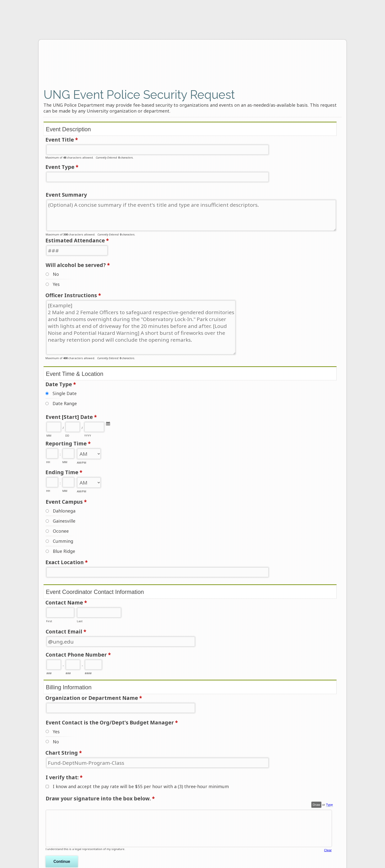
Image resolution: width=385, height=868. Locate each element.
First (49, 621)
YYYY (88, 435)
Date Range (65, 403)
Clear (328, 850)
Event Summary (66, 195)
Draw (316, 805)
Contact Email (66, 632)
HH (48, 462)
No (56, 274)
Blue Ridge (64, 551)
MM (49, 435)
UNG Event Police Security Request (124, 63)
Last (80, 621)
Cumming (63, 541)
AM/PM (82, 463)
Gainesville (64, 521)
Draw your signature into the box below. (100, 799)
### (49, 673)
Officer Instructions (73, 296)
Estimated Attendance (77, 241)
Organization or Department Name (94, 698)
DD (67, 435)
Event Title (62, 140)
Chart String (64, 753)
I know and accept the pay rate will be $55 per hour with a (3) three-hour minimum (141, 786)
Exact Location (67, 563)
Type (330, 805)
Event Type (62, 167)
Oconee (61, 531)
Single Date (65, 393)
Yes (56, 284)
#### (88, 673)
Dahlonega (64, 511)
